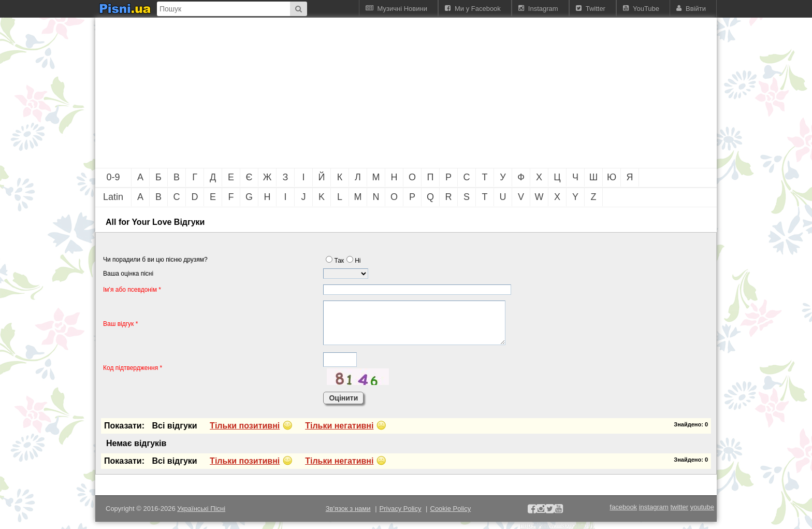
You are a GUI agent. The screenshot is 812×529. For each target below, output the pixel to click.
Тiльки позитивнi (245, 426)
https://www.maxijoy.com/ (557, 525)
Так (335, 261)
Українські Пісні (201, 509)
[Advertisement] (349, 93)
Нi (353, 261)
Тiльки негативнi (339, 426)
